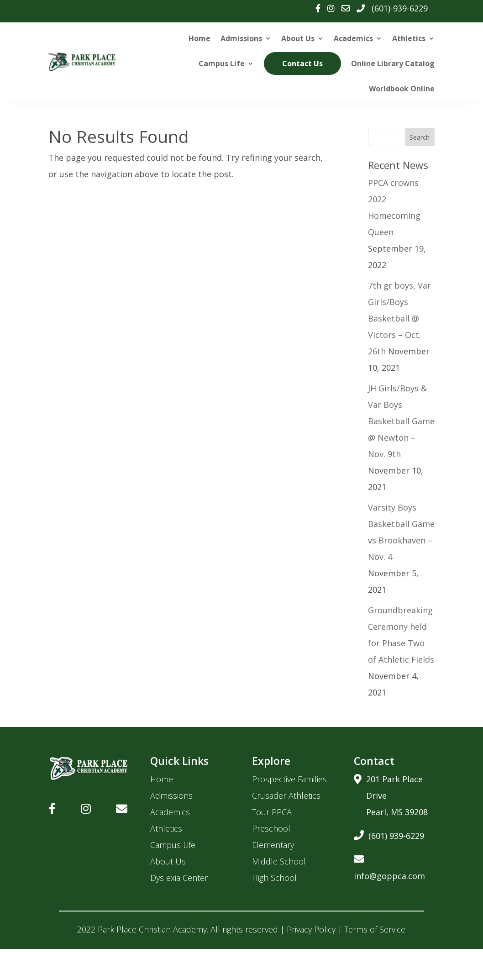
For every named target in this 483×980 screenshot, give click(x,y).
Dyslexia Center (179, 878)
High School (274, 878)
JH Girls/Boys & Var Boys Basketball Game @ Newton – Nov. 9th (401, 421)
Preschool (271, 828)
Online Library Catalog (393, 63)
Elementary (273, 845)
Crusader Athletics (286, 796)
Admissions (241, 38)
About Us (298, 38)
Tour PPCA (272, 812)
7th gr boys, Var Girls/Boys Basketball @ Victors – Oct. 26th (399, 318)
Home (199, 38)
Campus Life (222, 63)
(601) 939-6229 (389, 834)
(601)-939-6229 (400, 8)
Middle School (279, 861)
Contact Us (303, 63)
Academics (353, 38)
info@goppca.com (389, 866)
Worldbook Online (402, 89)
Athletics (409, 38)
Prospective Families (289, 779)
